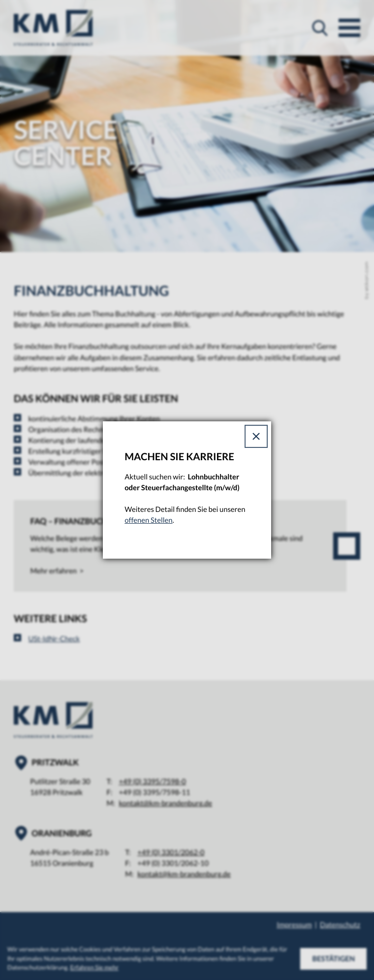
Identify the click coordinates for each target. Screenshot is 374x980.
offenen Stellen (148, 520)
